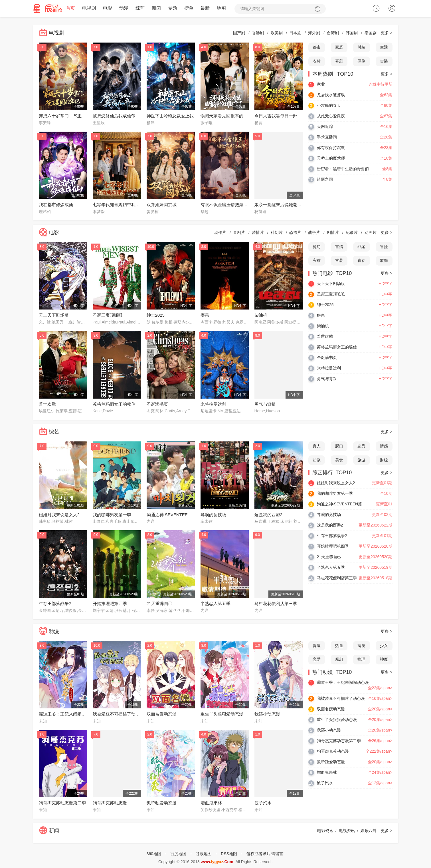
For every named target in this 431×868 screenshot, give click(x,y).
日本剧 (295, 33)
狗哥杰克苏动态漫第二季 (62, 803)
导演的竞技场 (213, 515)
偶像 (361, 61)
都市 (317, 47)
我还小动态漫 (267, 714)
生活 (384, 47)
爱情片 (258, 232)
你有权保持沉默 (331, 148)
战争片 (314, 232)
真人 (317, 446)
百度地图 (178, 854)
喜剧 (339, 61)
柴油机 (261, 315)
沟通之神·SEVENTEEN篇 (171, 515)
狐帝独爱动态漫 (162, 803)
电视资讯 (347, 831)
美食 (339, 460)
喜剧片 (239, 232)
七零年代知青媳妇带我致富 (118, 205)
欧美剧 (277, 33)
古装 (384, 61)
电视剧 (89, 8)
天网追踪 (325, 126)
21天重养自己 (160, 604)
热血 (339, 646)
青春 (361, 261)
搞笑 (361, 646)
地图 (221, 8)
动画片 (371, 232)
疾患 (205, 315)
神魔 (384, 660)
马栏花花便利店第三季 (276, 604)
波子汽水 (263, 803)
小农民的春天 (329, 105)
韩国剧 (352, 33)
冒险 (384, 247)
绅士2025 (156, 315)
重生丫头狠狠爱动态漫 (222, 714)
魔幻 (317, 247)
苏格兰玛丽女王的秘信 (114, 404)
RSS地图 (229, 854)
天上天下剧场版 (54, 315)
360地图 (154, 854)
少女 (384, 646)
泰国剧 (371, 33)
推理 (361, 660)
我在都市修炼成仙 (56, 205)
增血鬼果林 (211, 803)
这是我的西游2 (268, 515)
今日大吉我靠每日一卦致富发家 (284, 116)
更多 (387, 33)
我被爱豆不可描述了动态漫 (118, 714)
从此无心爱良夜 (331, 116)
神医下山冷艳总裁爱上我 (170, 116)
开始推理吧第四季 (110, 604)
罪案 (361, 247)
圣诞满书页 (157, 404)
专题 (173, 8)
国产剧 (239, 33)
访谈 (317, 460)
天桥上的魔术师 (331, 158)
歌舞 (384, 261)
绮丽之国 (325, 179)
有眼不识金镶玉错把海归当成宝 (230, 205)
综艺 (140, 8)
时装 (361, 47)
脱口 (339, 446)
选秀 (361, 446)
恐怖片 (295, 232)
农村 (317, 61)
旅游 (361, 460)
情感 (384, 446)
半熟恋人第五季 (215, 604)
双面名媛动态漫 (162, 714)
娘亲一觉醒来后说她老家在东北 (284, 205)
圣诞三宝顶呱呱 (108, 315)
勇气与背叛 (265, 404)
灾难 (317, 261)
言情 (339, 247)
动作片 (220, 232)
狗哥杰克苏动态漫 (110, 803)
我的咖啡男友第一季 (112, 515)
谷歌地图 (204, 854)
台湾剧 (333, 33)
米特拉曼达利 (213, 404)
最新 (205, 8)
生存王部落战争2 (55, 604)
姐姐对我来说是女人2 (59, 515)
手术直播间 (327, 137)
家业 (321, 84)
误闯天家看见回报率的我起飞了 (230, 116)
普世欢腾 (47, 404)
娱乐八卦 (369, 831)
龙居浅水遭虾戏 (331, 95)
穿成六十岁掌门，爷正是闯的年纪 (71, 116)
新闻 (156, 8)
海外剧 (314, 33)
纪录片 (352, 232)
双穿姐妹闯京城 (162, 205)
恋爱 (317, 660)
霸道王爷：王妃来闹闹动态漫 (67, 714)
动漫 (124, 8)
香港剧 (258, 33)
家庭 (339, 47)
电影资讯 (325, 831)
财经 (384, 460)
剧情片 (333, 232)
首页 (70, 8)
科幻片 (277, 232)
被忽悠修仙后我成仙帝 (114, 116)
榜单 (189, 8)
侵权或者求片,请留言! (266, 854)
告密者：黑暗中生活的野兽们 (343, 169)
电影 (108, 8)
